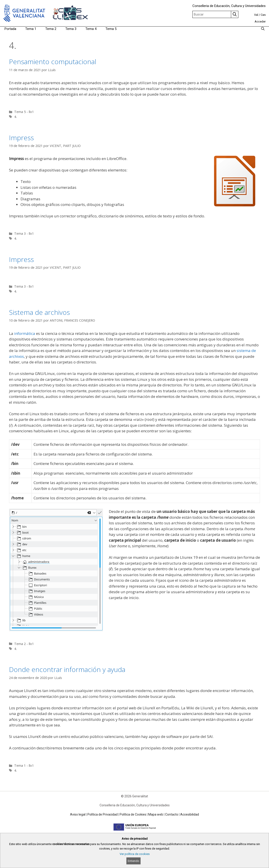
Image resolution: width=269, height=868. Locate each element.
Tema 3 (71, 29)
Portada (10, 29)
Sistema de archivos (39, 312)
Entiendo (133, 861)
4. (15, 117)
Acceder (260, 21)
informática (25, 333)
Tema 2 (51, 29)
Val (256, 15)
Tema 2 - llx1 (24, 644)
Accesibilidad (190, 814)
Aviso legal (78, 814)
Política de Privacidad (103, 814)
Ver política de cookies (135, 854)
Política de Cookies (133, 814)
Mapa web (156, 814)
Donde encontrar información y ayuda (67, 669)
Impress (21, 138)
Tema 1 (31, 29)
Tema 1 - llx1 (24, 765)
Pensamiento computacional (53, 62)
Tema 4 (91, 29)
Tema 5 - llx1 (24, 112)
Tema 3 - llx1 (24, 233)
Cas (263, 15)
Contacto (172, 814)
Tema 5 (111, 29)
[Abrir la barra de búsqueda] (263, 29)
